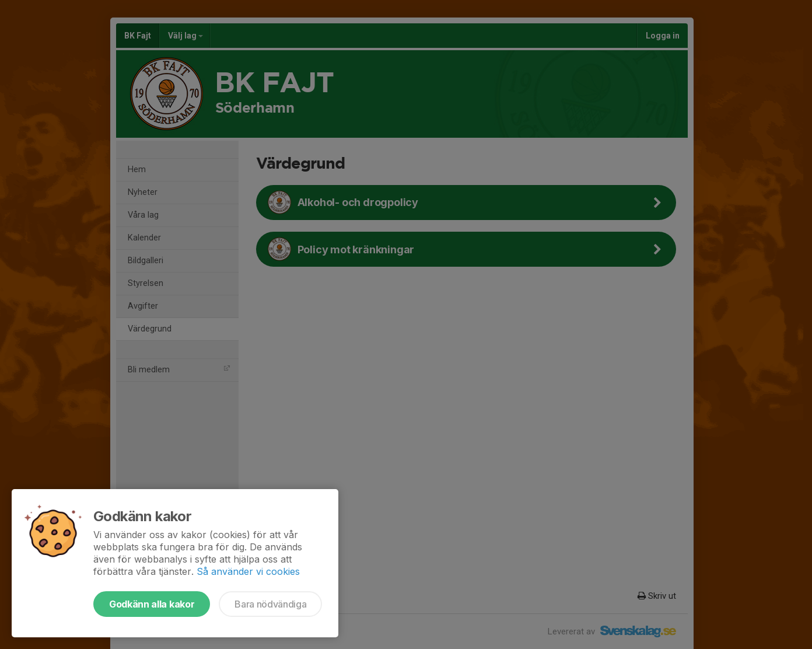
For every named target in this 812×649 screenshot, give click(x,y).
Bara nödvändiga (270, 604)
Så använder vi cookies (248, 571)
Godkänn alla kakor (152, 604)
